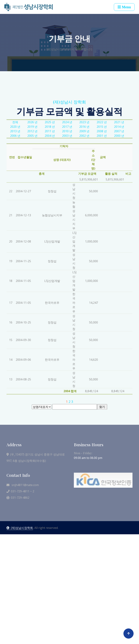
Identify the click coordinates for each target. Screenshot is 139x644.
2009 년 (84, 173)
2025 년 (50, 164)
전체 (15, 164)
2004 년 (50, 178)
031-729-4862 (18, 498)
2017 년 (67, 169)
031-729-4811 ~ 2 (20, 491)
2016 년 (84, 169)
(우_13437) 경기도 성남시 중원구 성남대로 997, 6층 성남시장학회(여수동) (36, 458)
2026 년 (32, 164)
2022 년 (102, 164)
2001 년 (102, 178)
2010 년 (67, 173)
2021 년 (119, 164)
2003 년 (67, 178)
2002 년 (84, 178)
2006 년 (15, 178)
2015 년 (102, 169)
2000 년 (119, 178)
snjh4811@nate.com (23, 485)
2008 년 (102, 173)
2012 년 (32, 173)
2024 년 (67, 164)
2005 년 (32, 178)
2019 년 (32, 169)
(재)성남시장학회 (20, 528)
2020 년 (15, 169)
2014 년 (119, 169)
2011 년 (50, 173)
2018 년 (50, 169)
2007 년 (119, 173)
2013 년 (15, 173)
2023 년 (84, 164)
